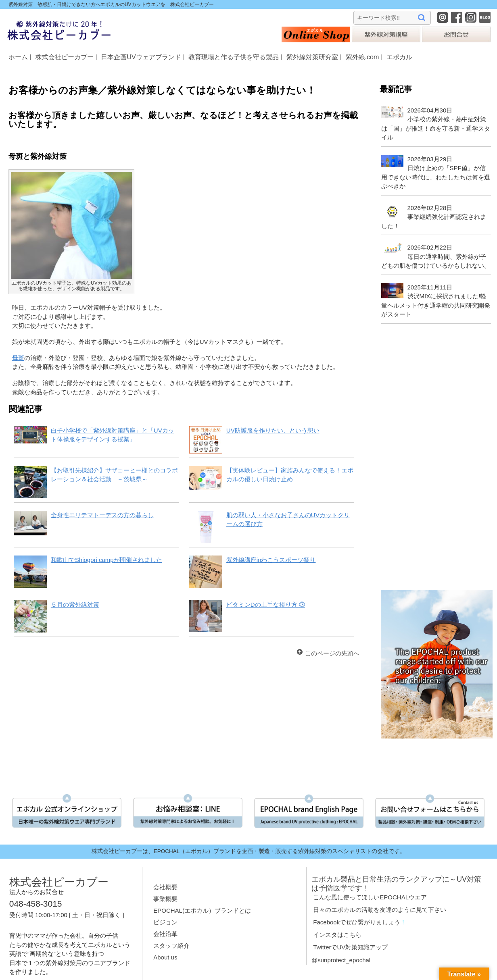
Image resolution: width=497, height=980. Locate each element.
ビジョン (165, 922)
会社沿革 (165, 934)
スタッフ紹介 (171, 946)
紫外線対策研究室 (312, 57)
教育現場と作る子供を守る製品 (234, 57)
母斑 (18, 358)
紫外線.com (362, 57)
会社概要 (165, 887)
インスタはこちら (337, 935)
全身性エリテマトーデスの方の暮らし (102, 515)
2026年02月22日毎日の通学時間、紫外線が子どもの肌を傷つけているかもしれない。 (436, 256)
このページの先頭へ (332, 653)
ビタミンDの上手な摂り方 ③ (266, 604)
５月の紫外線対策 (75, 604)
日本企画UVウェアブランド (141, 57)
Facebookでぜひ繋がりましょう (357, 922)
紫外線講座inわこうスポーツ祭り (271, 560)
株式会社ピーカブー (65, 57)
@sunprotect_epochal (341, 960)
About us (165, 957)
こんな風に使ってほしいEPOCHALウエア (370, 897)
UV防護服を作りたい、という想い (273, 430)
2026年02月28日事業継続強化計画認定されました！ (433, 217)
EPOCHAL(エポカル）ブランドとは (202, 910)
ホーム (18, 57)
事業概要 (165, 899)
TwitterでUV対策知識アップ (350, 947)
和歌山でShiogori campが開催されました (106, 560)
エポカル (399, 57)
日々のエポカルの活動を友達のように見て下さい (380, 910)
